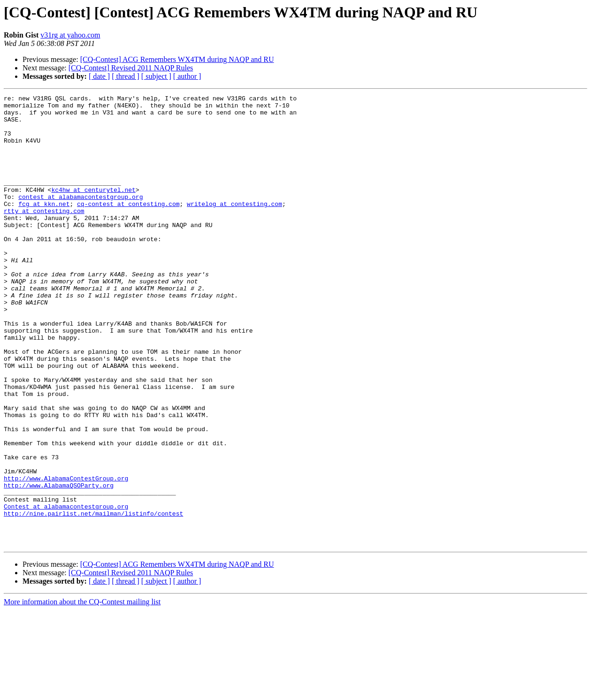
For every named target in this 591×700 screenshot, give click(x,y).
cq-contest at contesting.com (128, 226)
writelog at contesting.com (234, 226)
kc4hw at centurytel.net (93, 209)
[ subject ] (156, 76)
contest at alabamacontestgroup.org (81, 218)
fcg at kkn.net (44, 226)
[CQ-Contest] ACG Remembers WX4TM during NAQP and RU (177, 59)
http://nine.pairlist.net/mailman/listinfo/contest (93, 598)
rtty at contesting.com (44, 235)
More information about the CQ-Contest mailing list (82, 692)
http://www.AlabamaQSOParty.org (59, 564)
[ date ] (99, 76)
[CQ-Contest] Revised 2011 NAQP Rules (131, 68)
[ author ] (187, 76)
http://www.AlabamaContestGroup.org (66, 555)
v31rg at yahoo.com (70, 35)
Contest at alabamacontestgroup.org (66, 589)
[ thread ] (126, 76)
